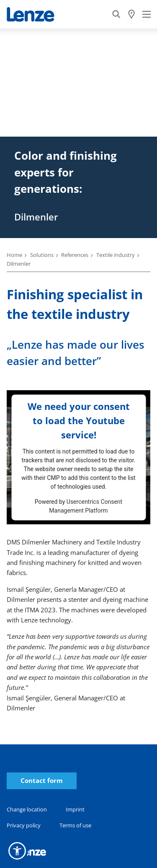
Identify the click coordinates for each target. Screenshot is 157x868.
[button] (17, 851)
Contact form (42, 781)
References (75, 255)
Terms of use (75, 825)
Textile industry (116, 255)
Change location (27, 809)
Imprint (75, 809)
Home (14, 255)
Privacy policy (24, 825)
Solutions (42, 255)
